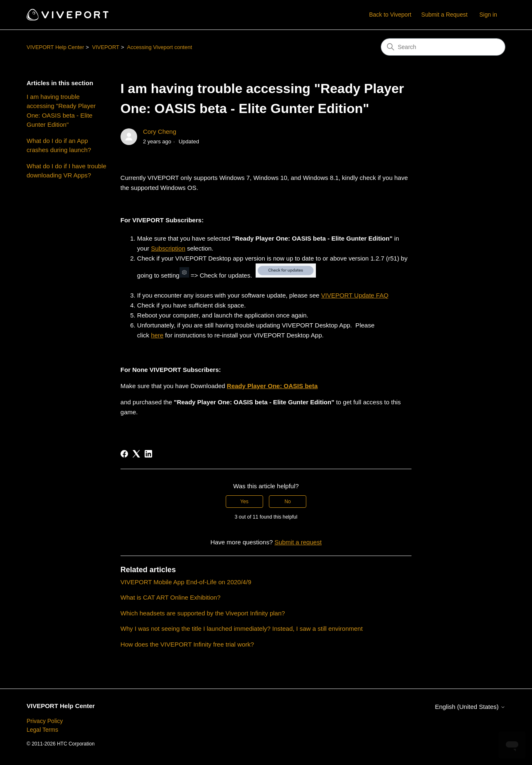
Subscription (168, 248)
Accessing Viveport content (159, 47)
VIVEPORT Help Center (55, 47)
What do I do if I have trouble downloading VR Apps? (66, 171)
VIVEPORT (106, 47)
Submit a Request (445, 15)
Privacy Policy (45, 721)
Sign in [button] (488, 15)
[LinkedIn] (148, 454)
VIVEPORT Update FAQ (355, 295)
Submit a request (298, 542)
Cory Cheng (160, 132)
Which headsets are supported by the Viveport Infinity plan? (203, 613)
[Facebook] (124, 454)
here (157, 335)
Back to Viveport (390, 15)
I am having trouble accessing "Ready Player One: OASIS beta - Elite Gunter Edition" (61, 111)
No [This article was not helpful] (287, 502)
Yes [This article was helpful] (244, 502)
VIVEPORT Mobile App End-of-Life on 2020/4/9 (186, 582)
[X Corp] (136, 454)
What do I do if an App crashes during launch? (59, 145)
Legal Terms (42, 730)
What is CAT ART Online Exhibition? (171, 597)
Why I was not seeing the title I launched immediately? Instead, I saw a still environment (242, 628)
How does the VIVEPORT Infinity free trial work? (187, 644)
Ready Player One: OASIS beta (272, 386)
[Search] (443, 47)
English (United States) (470, 707)
